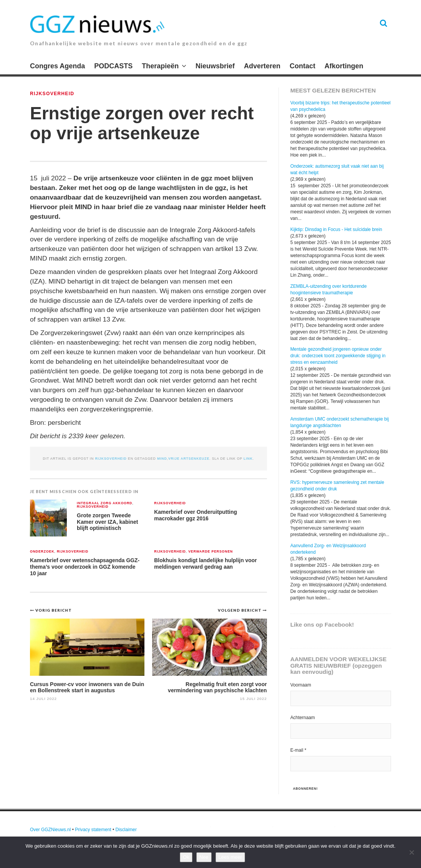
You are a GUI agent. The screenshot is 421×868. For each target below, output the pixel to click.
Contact (302, 66)
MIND (162, 459)
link (248, 459)
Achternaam (303, 718)
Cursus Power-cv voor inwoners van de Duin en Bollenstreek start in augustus (87, 687)
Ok (186, 857)
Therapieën (160, 66)
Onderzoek (42, 552)
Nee (204, 857)
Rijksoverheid (52, 94)
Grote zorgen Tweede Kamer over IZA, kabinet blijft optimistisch (107, 522)
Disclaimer (126, 830)
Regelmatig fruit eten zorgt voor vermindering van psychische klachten (217, 687)
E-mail (298, 750)
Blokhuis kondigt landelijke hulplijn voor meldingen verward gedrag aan (205, 564)
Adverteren (262, 66)
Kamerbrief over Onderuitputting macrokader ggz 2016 (196, 515)
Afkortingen (344, 66)
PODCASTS (113, 66)
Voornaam (301, 685)
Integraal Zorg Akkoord (104, 503)
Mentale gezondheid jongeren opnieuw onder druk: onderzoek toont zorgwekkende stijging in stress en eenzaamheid (338, 356)
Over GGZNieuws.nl (50, 830)
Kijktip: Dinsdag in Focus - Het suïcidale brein (336, 229)
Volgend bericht (240, 610)
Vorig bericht (54, 610)
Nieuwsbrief (215, 66)
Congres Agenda (57, 66)
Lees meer (230, 857)
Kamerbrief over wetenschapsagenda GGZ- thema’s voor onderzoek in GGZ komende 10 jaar (85, 567)
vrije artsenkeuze (189, 459)
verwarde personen (210, 552)
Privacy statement (93, 830)
